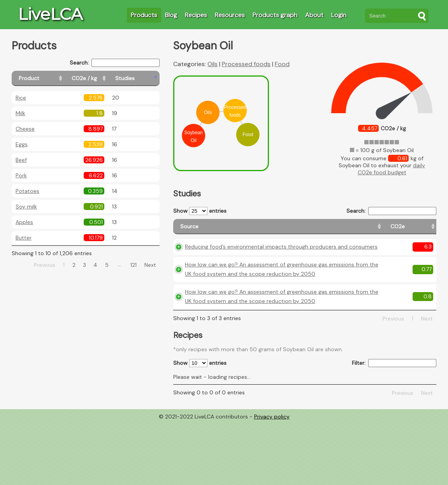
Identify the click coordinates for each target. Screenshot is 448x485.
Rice (21, 98)
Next (150, 265)
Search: (115, 63)
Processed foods (246, 64)
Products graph (275, 15)
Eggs (22, 144)
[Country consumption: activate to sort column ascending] (378, 230)
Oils (213, 64)
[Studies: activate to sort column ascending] (143, 78)
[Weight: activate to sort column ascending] (421, 230)
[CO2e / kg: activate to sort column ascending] (104, 78)
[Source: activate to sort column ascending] (229, 230)
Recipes (196, 15)
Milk (20, 113)
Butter (24, 238)
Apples (24, 222)
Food (282, 64)
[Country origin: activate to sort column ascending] (332, 230)
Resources (230, 15)
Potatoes (27, 191)
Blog (171, 15)
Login (339, 15)
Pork (21, 175)
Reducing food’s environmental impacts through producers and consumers (226, 263)
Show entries (200, 211)
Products (144, 15)
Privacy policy (272, 479)
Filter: (394, 425)
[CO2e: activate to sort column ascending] (299, 230)
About (314, 15)
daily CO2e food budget (392, 169)
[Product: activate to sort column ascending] (47, 78)
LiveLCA (50, 14)
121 (134, 265)
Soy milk (26, 207)
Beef (21, 160)
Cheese (25, 129)
